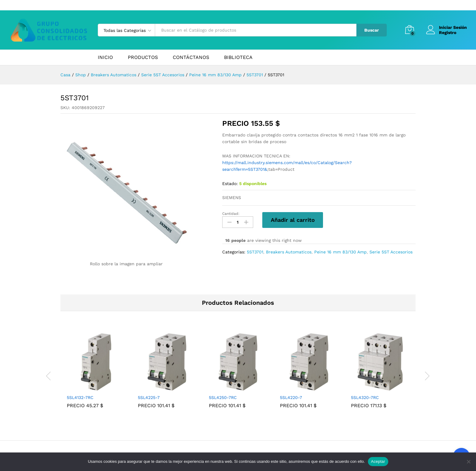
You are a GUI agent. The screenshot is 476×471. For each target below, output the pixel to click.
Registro (448, 33)
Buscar (372, 30)
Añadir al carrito (293, 220)
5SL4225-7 (149, 397)
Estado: (230, 184)
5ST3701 (255, 252)
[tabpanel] (96, 375)
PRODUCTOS (143, 57)
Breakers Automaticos (289, 252)
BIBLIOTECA (238, 57)
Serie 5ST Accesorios (391, 252)
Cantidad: (231, 214)
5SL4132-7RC (80, 397)
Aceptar (378, 461)
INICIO (105, 57)
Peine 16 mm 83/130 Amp (340, 252)
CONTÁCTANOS (191, 57)
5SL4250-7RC (223, 397)
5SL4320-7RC (365, 397)
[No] (468, 462)
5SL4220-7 (291, 397)
